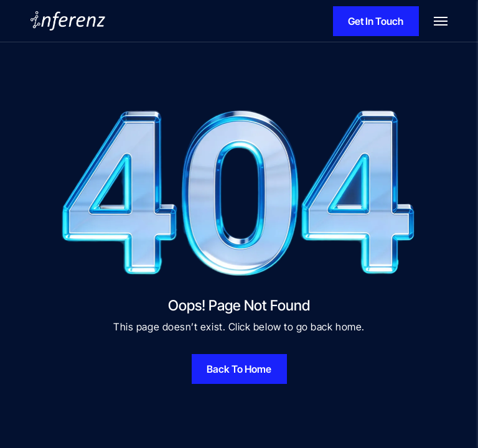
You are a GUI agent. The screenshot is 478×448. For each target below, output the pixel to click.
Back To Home (239, 369)
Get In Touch (376, 21)
